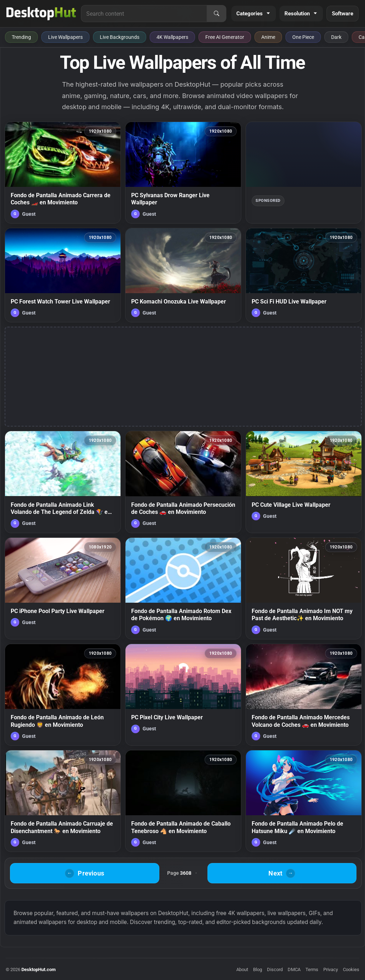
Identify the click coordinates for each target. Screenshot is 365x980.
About (242, 969)
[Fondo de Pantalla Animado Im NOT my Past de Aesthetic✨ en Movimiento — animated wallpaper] (304, 588)
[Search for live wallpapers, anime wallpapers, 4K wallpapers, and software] (144, 14)
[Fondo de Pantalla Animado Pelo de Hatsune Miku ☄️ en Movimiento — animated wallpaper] (304, 801)
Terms (312, 969)
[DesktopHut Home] (41, 14)
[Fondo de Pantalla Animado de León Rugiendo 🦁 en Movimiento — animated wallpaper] (63, 695)
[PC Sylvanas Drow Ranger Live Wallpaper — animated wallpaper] (183, 173)
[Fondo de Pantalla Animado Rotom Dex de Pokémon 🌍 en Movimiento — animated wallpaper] (183, 588)
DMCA (294, 969)
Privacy (331, 969)
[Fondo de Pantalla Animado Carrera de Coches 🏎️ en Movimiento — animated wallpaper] (63, 173)
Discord (275, 969)
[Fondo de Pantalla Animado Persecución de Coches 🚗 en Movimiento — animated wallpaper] (183, 482)
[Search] (216, 14)
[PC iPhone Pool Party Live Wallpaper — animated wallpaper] (63, 588)
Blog (258, 969)
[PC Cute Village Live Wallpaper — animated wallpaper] (304, 482)
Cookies (351, 969)
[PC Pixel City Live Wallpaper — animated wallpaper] (183, 695)
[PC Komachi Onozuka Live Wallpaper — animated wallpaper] (183, 275)
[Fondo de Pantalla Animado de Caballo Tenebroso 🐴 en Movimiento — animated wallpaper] (183, 801)
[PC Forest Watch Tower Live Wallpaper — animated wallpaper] (63, 275)
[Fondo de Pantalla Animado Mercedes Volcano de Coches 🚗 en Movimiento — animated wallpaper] (304, 695)
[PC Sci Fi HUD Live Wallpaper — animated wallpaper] (304, 275)
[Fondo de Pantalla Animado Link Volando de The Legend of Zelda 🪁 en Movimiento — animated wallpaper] (63, 482)
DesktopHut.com (38, 969)
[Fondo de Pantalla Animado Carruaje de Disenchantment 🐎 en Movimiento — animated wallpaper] (63, 801)
